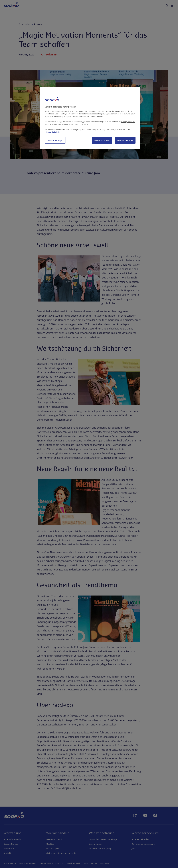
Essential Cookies (102, 140)
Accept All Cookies (125, 140)
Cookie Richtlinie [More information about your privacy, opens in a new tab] (53, 132)
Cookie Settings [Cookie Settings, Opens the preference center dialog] (55, 140)
